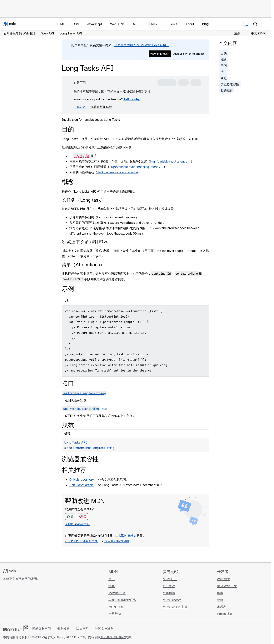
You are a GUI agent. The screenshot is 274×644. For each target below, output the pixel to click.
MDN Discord (172, 600)
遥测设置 (63, 629)
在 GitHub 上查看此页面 (81, 541)
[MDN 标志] (11, 571)
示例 (224, 66)
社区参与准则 (104, 629)
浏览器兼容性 (230, 84)
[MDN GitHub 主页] (5, 602)
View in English (160, 54)
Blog (205, 24)
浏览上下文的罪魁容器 (85, 242)
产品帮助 (115, 614)
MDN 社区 (170, 579)
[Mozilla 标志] (15, 628)
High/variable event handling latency (135, 167)
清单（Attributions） (83, 265)
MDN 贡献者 (128, 536)
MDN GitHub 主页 (175, 607)
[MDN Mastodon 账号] (26, 602)
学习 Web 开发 (227, 586)
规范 (224, 78)
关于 (112, 579)
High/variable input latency (169, 161)
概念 (224, 60)
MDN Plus (116, 607)
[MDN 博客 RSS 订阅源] (33, 602)
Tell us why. (132, 99)
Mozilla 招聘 (117, 593)
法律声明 (82, 629)
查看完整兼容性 (101, 107)
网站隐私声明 (42, 629)
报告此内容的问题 (117, 541)
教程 (220, 600)
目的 (224, 53)
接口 (224, 72)
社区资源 (169, 586)
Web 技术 (224, 579)
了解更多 (80, 107)
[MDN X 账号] (19, 602)
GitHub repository (82, 480)
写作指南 (169, 593)
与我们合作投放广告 (122, 600)
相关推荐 (227, 90)
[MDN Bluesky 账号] (12, 602)
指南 (220, 593)
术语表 (222, 607)
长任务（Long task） (84, 200)
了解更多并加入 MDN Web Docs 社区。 (142, 45)
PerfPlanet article (82, 485)
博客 (112, 586)
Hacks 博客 (225, 614)
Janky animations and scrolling (118, 172)
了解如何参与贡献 (77, 524)
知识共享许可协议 (113, 637)
